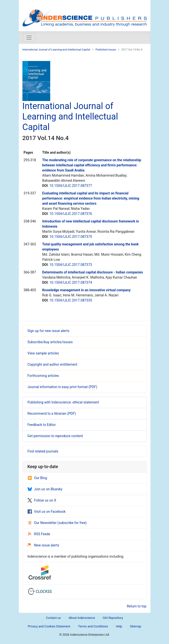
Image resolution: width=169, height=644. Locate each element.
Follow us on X (42, 500)
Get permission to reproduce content (55, 436)
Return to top (137, 606)
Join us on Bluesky (45, 489)
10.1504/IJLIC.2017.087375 (71, 237)
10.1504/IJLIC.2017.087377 (71, 186)
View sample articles (43, 353)
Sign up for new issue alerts (49, 331)
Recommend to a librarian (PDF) (52, 413)
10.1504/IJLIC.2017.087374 (71, 282)
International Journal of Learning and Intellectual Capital (56, 50)
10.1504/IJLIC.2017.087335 (71, 300)
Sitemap (136, 626)
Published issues (106, 50)
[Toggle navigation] (29, 38)
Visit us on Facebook (47, 512)
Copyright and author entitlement (52, 364)
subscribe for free (72, 523)
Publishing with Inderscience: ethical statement (63, 402)
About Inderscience (82, 618)
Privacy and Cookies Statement (49, 626)
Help (119, 626)
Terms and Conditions (93, 626)
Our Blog (37, 478)
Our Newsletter (43, 523)
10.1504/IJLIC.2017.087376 (71, 214)
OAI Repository (113, 618)
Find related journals (43, 451)
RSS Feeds (39, 534)
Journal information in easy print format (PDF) (62, 387)
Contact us (54, 618)
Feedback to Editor (42, 425)
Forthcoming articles (43, 376)
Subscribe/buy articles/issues (50, 342)
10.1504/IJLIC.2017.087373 (71, 265)
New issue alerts (44, 545)
